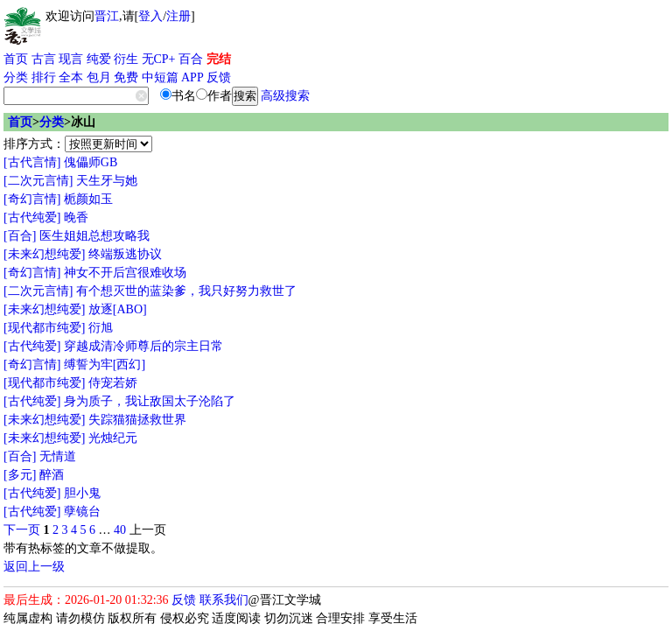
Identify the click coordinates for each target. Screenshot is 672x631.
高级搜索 (285, 96)
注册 (178, 16)
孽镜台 (82, 512)
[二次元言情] (38, 181)
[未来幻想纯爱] (44, 254)
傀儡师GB (91, 162)
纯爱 (99, 59)
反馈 (219, 77)
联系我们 (224, 600)
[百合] (20, 236)
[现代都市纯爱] (44, 328)
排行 (44, 77)
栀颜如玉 (88, 199)
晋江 (107, 16)
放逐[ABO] (118, 309)
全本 (71, 77)
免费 (126, 77)
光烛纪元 (113, 438)
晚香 (76, 217)
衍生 (126, 59)
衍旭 (101, 328)
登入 (150, 16)
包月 (99, 77)
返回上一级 (34, 567)
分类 (16, 77)
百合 (191, 59)
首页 (16, 59)
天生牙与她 (107, 181)
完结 (219, 59)
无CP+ (159, 59)
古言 (44, 59)
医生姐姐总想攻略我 (94, 236)
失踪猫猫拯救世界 (137, 420)
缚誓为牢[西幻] (105, 365)
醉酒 (52, 475)
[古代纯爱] (32, 217)
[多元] (20, 475)
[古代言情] (32, 162)
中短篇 (160, 77)
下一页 (22, 530)
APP (192, 77)
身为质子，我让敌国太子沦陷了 (150, 401)
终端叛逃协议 (125, 254)
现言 (71, 59)
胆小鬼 (82, 493)
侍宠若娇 (113, 383)
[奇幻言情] (32, 199)
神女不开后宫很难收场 (125, 273)
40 (120, 530)
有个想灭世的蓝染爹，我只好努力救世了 (186, 291)
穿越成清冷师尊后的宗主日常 (143, 346)
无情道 (58, 456)
